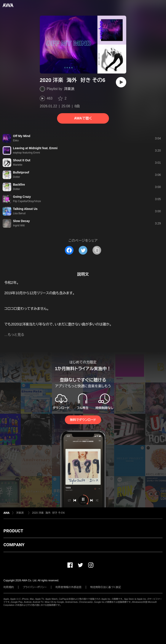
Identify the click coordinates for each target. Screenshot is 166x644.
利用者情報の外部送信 (69, 587)
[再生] (121, 82)
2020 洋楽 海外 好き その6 (48, 513)
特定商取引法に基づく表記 (106, 587)
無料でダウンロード (83, 420)
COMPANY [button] (14, 545)
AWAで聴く (83, 118)
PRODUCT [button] (13, 531)
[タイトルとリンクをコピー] (97, 250)
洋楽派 (70, 89)
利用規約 (9, 587)
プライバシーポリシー (35, 587)
